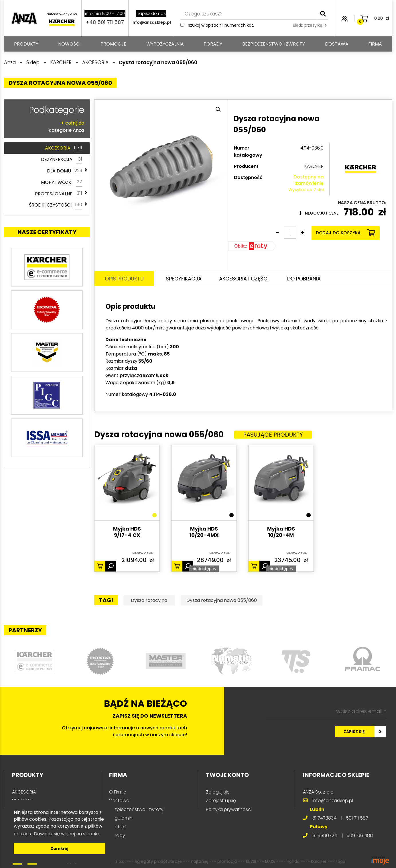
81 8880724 (325, 835)
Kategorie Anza (46, 126)
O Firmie (118, 792)
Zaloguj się (218, 792)
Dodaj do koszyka (345, 233)
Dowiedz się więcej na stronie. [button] (67, 834)
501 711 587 (357, 818)
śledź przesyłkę (310, 25)
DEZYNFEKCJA (62, 160)
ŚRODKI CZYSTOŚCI (56, 205)
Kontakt (118, 827)
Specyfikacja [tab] (184, 279)
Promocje (113, 44)
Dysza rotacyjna (149, 600)
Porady (213, 44)
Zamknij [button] (60, 849)
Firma (375, 44)
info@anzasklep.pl (151, 22)
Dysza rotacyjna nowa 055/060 (222, 600)
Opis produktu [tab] (124, 279)
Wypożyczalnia (165, 44)
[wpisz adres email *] (326, 711)
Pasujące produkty (273, 435)
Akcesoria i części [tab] (244, 279)
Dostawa (337, 44)
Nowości (69, 44)
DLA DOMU (65, 171)
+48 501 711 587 (105, 22)
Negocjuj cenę (319, 213)
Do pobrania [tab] (304, 279)
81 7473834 (324, 818)
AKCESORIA (64, 148)
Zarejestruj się (221, 801)
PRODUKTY (26, 44)
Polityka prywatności (229, 809)
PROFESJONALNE (59, 194)
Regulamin (121, 818)
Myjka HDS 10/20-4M (281, 532)
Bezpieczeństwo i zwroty (274, 44)
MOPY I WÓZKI (62, 182)
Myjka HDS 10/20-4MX (204, 532)
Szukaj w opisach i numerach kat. (221, 25)
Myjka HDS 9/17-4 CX (127, 532)
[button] (218, 109)
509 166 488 (360, 835)
